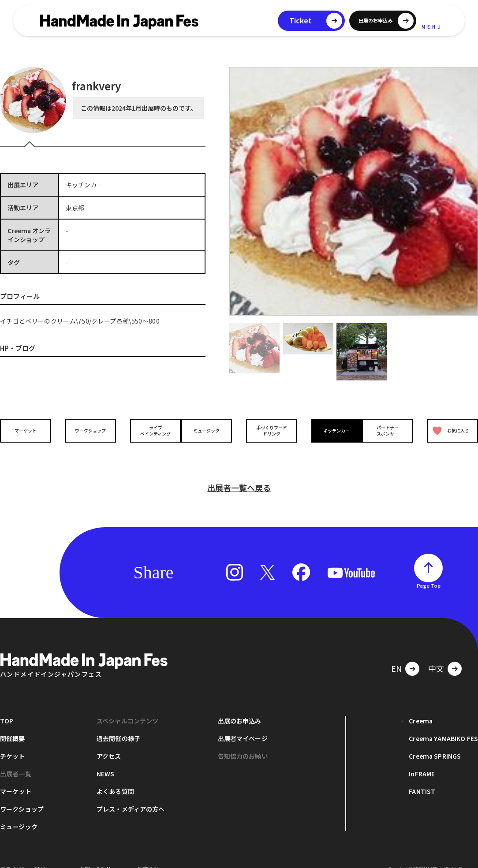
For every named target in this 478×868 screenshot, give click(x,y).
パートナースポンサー (390, 430)
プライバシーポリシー (26, 855)
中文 (436, 654)
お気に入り (449, 430)
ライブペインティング (148, 430)
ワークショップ (88, 430)
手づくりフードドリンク (269, 430)
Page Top (429, 571)
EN (396, 654)
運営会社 (148, 855)
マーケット (28, 430)
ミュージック (209, 430)
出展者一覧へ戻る (239, 473)
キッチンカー (329, 430)
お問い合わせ (95, 855)
